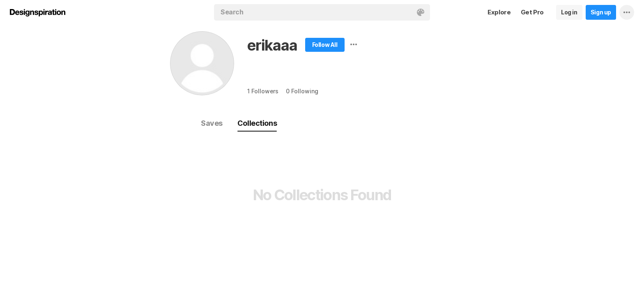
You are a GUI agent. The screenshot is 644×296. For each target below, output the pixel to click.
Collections (257, 123)
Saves (212, 123)
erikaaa (272, 45)
